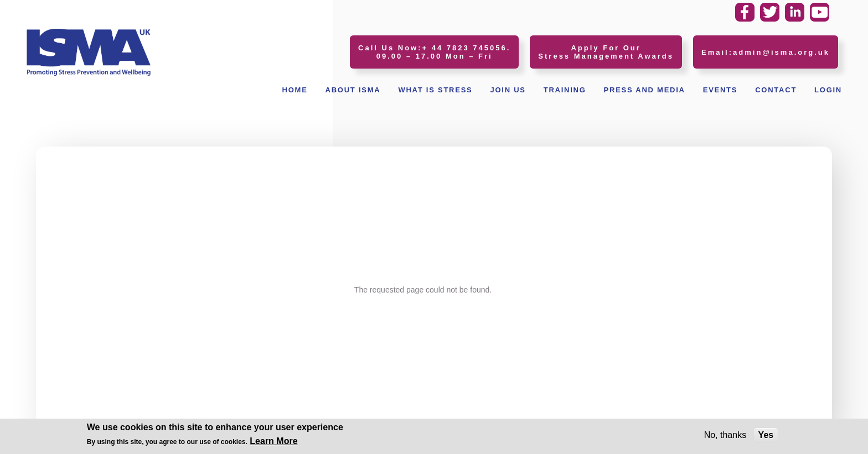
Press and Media (645, 90)
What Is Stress (435, 90)
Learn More (273, 443)
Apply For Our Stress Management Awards (606, 52)
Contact (776, 90)
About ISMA (353, 90)
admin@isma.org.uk (781, 52)
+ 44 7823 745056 (465, 48)
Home (295, 90)
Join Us (508, 90)
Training (565, 90)
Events (720, 90)
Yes (766, 437)
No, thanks (725, 437)
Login (828, 90)
